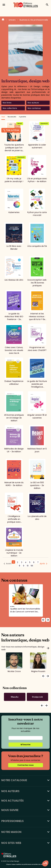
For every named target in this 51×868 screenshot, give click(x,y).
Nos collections (10, 108)
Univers (12, 20)
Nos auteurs (33, 103)
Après (42, 564)
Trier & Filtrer (13, 130)
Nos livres (7, 103)
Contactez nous (26, 765)
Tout (3, 117)
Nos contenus (34, 108)
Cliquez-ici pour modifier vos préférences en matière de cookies (26, 864)
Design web (37, 697)
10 (28, 566)
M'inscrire (26, 745)
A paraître (22, 117)
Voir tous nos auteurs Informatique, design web (26, 648)
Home (3, 20)
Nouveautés (12, 117)
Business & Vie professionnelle (34, 20)
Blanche (15, 697)
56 (32, 566)
